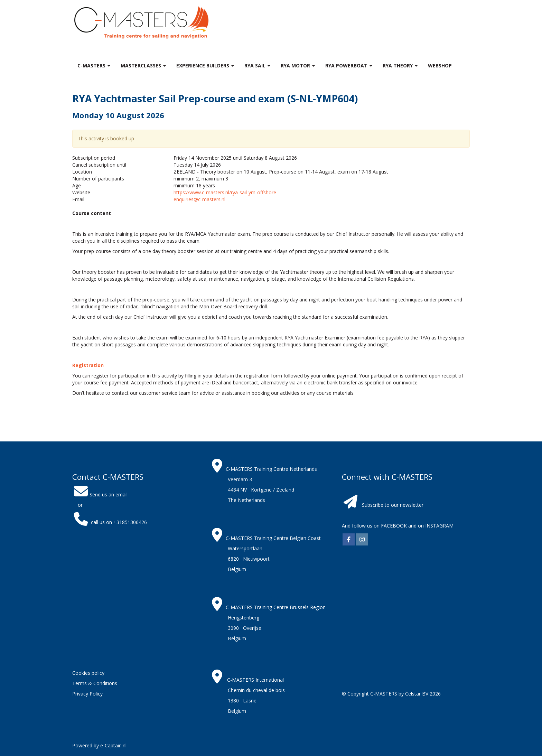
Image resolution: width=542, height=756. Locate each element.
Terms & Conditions (95, 683)
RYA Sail (257, 66)
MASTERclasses (143, 66)
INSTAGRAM (439, 526)
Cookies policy (88, 673)
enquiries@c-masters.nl (199, 199)
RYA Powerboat (349, 66)
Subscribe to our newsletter (393, 505)
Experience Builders (205, 66)
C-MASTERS (94, 66)
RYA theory (400, 66)
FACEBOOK (393, 526)
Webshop (440, 66)
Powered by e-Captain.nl (99, 745)
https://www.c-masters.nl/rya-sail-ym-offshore (225, 192)
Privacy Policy (87, 694)
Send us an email (100, 494)
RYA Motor (298, 66)
